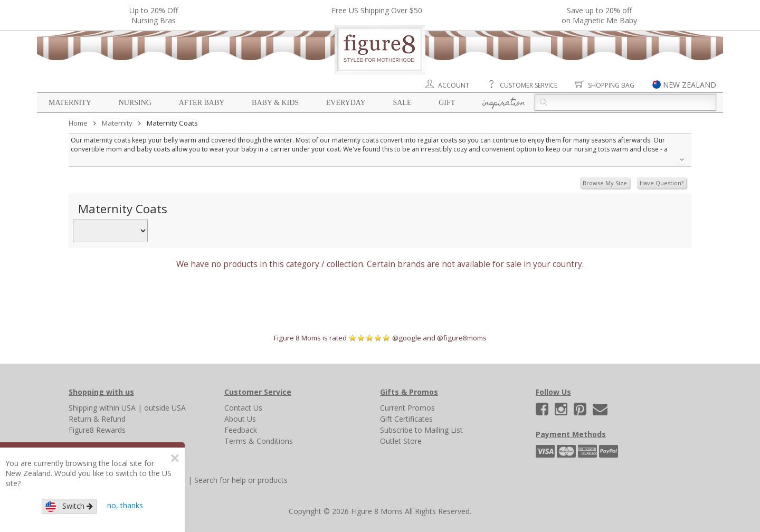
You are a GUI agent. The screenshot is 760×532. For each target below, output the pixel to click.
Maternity (70, 103)
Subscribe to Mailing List (421, 430)
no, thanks (125, 505)
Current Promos (407, 408)
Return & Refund (97, 419)
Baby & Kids (275, 103)
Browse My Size (605, 183)
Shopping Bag (611, 85)
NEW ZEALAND (690, 85)
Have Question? (662, 183)
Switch (69, 506)
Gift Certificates (406, 419)
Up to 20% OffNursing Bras (154, 15)
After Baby (202, 103)
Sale (402, 103)
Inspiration (504, 103)
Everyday (346, 103)
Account (454, 85)
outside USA (165, 408)
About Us (240, 419)
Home (78, 123)
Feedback (241, 430)
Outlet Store (401, 441)
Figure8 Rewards (97, 430)
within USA (117, 408)
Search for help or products (241, 480)
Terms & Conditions (259, 441)
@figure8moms (462, 338)
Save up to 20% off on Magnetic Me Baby (599, 15)
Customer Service (529, 85)
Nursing (135, 103)
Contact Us (243, 408)
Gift (447, 103)
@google (407, 338)
